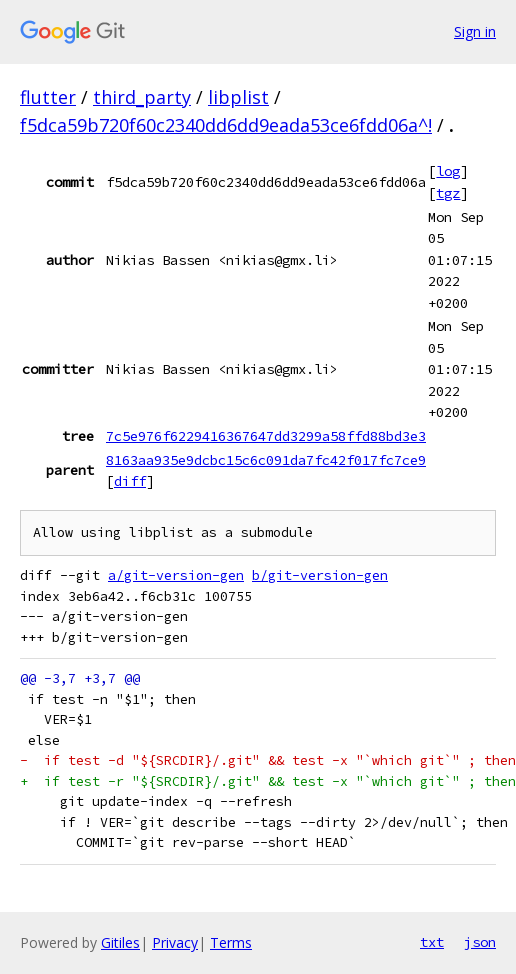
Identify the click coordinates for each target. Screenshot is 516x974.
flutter (48, 97)
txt (432, 942)
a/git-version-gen (176, 575)
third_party (142, 97)
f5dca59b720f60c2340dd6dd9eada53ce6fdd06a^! (226, 125)
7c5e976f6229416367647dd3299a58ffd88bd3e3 (266, 436)
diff (130, 481)
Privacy (175, 942)
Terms (231, 942)
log (448, 171)
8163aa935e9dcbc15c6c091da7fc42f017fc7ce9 (266, 460)
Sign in (475, 31)
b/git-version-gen (320, 575)
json (480, 942)
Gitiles (120, 942)
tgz (448, 193)
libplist (238, 97)
